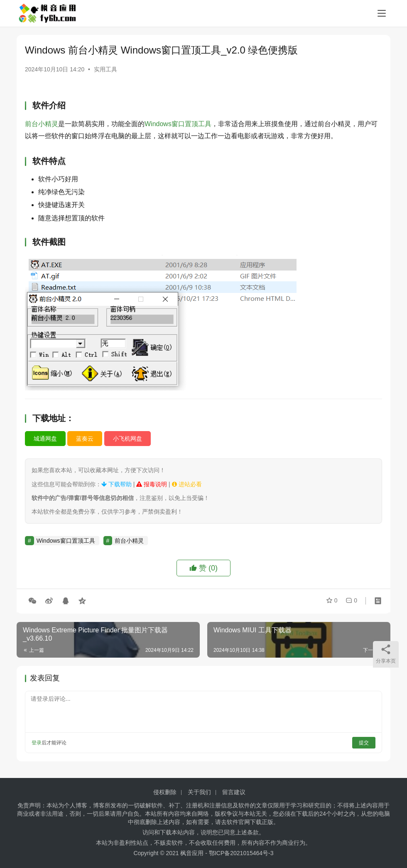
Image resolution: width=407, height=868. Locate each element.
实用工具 (105, 69)
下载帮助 (116, 484)
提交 (364, 743)
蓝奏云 (85, 439)
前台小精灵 (42, 124)
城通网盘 (45, 439)
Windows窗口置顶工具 (178, 124)
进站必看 (187, 484)
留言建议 (234, 792)
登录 (37, 743)
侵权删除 (165, 792)
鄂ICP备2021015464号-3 (241, 853)
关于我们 (199, 792)
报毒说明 (152, 484)
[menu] (382, 13)
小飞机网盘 (127, 439)
